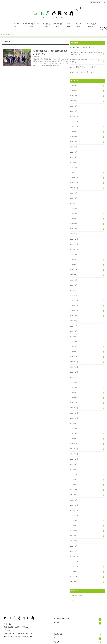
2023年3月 (74, 280)
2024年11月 (74, 181)
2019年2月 (74, 490)
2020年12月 (74, 400)
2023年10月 (74, 245)
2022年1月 (74, 350)
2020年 (9, 35)
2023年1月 (74, 290)
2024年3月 (74, 220)
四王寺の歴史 (58, 27)
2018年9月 (74, 510)
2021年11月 (74, 360)
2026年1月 (74, 111)
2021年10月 (74, 365)
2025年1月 (74, 171)
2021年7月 (74, 370)
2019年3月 (74, 485)
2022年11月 (74, 300)
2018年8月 (74, 515)
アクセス (79, 27)
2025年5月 (74, 151)
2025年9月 (74, 131)
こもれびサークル (76, 583)
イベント (69, 27)
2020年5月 (74, 425)
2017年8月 (74, 560)
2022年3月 (74, 340)
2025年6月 (74, 146)
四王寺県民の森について (31, 27)
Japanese (95, 2)
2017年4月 (74, 570)
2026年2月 (74, 106)
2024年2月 (74, 225)
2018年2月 (74, 540)
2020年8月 (74, 420)
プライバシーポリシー (61, 633)
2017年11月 (74, 550)
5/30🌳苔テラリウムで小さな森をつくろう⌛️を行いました (86, 61)
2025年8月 (74, 136)
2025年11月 (74, 121)
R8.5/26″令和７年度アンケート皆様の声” (83, 67)
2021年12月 (74, 355)
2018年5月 (74, 530)
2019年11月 (74, 445)
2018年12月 (74, 495)
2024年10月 (74, 186)
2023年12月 (74, 235)
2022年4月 (74, 335)
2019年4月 (74, 480)
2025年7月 (74, 141)
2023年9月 (74, 250)
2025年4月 (74, 156)
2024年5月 (74, 210)
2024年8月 (74, 195)
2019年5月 (74, 475)
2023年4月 (74, 275)
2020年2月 (74, 430)
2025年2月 (74, 166)
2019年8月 (74, 460)
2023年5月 (74, 270)
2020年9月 (74, 415)
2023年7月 (74, 260)
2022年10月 (74, 305)
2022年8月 (74, 315)
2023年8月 (74, 255)
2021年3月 (74, 390)
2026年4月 (74, 96)
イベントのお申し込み (91, 27)
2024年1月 (74, 230)
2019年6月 (74, 470)
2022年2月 (74, 345)
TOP (15, 27)
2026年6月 (74, 86)
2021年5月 (74, 380)
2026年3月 (74, 101)
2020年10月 (74, 410)
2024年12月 (74, 176)
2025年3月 (74, 161)
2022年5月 (74, 330)
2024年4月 (74, 215)
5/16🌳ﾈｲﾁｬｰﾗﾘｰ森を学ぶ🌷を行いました (83, 72)
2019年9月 (74, 455)
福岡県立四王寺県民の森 (53, 642)
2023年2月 (74, 285)
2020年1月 (74, 435)
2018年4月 (74, 535)
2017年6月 (74, 565)
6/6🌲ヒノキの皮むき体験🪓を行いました (84, 48)
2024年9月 (74, 191)
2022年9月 (74, 310)
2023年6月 (74, 265)
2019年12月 (74, 440)
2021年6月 (74, 375)
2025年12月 (74, 116)
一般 (72, 588)
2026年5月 (74, 91)
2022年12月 (74, 295)
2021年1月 (74, 395)
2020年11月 (74, 405)
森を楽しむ (46, 27)
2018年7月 (74, 520)
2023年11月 (74, 240)
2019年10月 (74, 450)
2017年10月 (74, 555)
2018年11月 (74, 500)
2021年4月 (74, 385)
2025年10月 (74, 126)
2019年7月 (74, 465)
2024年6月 (74, 205)
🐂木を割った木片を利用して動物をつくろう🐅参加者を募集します (86, 54)
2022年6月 (74, 325)
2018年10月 (74, 505)
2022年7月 (74, 320)
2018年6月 (74, 525)
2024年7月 (74, 200)
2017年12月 (74, 545)
